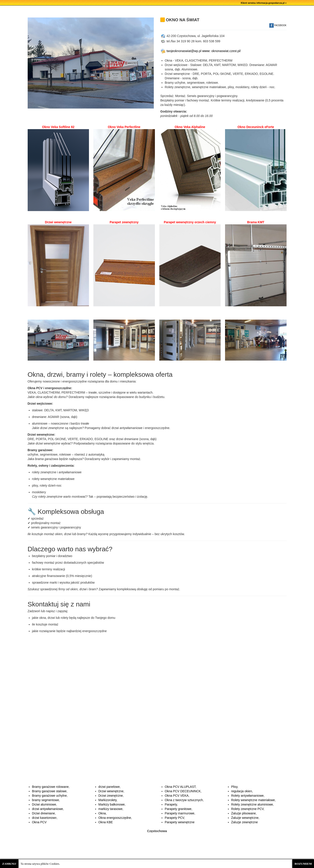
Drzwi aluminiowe (44, 804)
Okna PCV (39, 822)
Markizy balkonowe (112, 804)
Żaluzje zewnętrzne (245, 822)
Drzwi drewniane (43, 813)
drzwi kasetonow (44, 818)
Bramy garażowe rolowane (50, 787)
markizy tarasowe (111, 809)
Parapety (171, 804)
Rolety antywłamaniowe (248, 796)
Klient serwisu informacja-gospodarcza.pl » (264, 3)
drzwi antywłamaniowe (48, 809)
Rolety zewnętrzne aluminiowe (252, 804)
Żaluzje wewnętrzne (245, 818)
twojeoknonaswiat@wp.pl (181, 51)
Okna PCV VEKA (177, 796)
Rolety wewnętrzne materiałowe (253, 800)
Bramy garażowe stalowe (49, 791)
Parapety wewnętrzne (180, 822)
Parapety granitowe (178, 809)
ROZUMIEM (303, 864)
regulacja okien (242, 791)
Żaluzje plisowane (244, 813)
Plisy (234, 787)
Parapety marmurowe (180, 813)
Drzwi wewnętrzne (111, 791)
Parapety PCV (174, 818)
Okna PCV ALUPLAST (180, 787)
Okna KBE (106, 822)
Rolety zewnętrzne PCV (248, 809)
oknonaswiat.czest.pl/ (226, 51)
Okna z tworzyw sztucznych (184, 800)
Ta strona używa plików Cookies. (40, 864)
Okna (102, 813)
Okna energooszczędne (115, 818)
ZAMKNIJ (9, 864)
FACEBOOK (278, 25)
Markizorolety (108, 800)
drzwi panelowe (109, 787)
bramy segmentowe (46, 800)
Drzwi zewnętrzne (111, 796)
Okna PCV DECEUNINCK (183, 791)
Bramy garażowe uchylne (49, 796)
